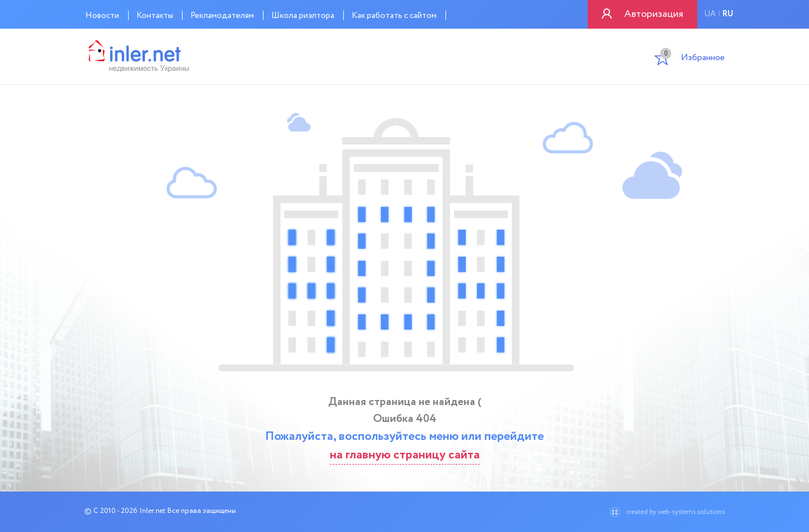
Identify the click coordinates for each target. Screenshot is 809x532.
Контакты (155, 16)
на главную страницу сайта (405, 455)
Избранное (692, 59)
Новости (102, 16)
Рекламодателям (222, 16)
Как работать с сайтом (394, 16)
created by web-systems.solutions (675, 512)
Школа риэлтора (303, 16)
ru (728, 14)
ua (710, 14)
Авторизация (654, 14)
